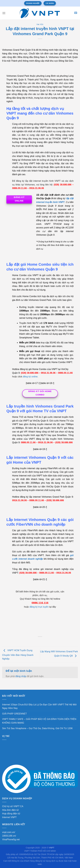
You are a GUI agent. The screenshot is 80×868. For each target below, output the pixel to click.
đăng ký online (30, 377)
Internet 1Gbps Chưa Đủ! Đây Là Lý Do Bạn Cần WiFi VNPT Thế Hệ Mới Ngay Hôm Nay (39, 706)
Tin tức (40, 24)
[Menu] (4, 13)
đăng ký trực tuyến (39, 607)
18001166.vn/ (9, 836)
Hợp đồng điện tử (11, 814)
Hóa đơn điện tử (10, 810)
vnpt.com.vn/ (9, 832)
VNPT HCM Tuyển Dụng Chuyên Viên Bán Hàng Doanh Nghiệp (18, 655)
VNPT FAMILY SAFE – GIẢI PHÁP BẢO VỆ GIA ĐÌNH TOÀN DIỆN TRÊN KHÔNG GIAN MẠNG (39, 721)
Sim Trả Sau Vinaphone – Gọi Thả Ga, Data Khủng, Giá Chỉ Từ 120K (37, 728)
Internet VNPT (9, 817)
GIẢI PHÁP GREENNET (14, 714)
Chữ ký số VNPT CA (13, 806)
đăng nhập (21, 676)
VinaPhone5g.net (11, 839)
